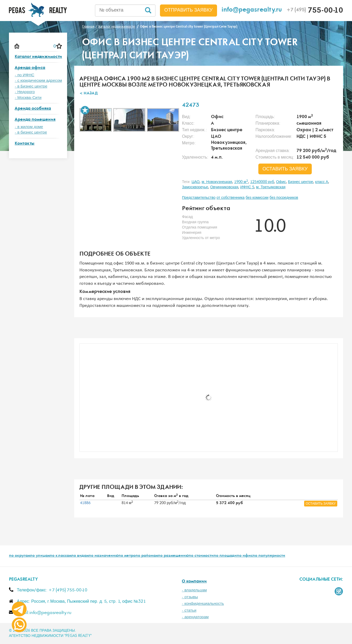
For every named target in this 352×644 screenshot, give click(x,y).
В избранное (85, 110)
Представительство (199, 198)
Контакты (25, 144)
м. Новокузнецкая (217, 182)
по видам (80, 556)
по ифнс (245, 556)
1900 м (241, 182)
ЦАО (195, 182)
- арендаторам (195, 617)
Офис (281, 182)
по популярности (269, 556)
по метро (127, 556)
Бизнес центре (301, 182)
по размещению (173, 556)
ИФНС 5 (247, 187)
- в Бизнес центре (31, 86)
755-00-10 (315, 11)
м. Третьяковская (271, 187)
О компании (194, 582)
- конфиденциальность (203, 604)
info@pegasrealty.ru (252, 10)
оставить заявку (285, 169)
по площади (225, 556)
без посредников (284, 198)
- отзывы (190, 597)
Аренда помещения (35, 120)
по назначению (104, 556)
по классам (61, 556)
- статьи (189, 610)
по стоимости (201, 556)
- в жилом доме (29, 127)
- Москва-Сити (28, 98)
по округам (19, 556)
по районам (147, 556)
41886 (85, 503)
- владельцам (194, 590)
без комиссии (257, 198)
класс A (322, 182)
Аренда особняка (33, 109)
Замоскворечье (195, 187)
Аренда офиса (30, 68)
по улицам (40, 556)
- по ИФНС (24, 75)
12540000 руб (262, 182)
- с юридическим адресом (38, 81)
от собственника (231, 198)
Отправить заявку (189, 10)
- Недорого (25, 92)
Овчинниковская (224, 187)
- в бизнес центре (31, 132)
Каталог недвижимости (38, 57)
